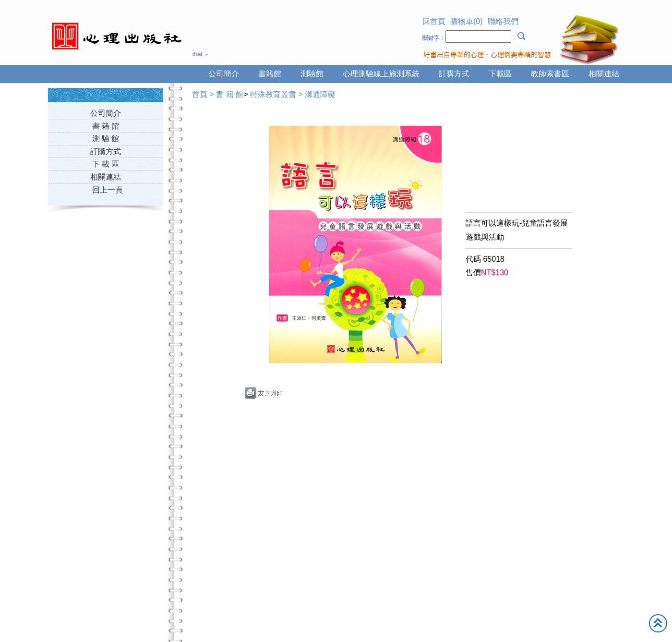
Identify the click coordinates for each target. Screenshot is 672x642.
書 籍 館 (106, 126)
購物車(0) (467, 21)
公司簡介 (224, 74)
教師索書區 (550, 74)
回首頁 (434, 21)
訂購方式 (454, 74)
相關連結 (604, 74)
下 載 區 (106, 164)
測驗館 (312, 74)
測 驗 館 (106, 139)
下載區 (500, 74)
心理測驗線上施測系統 (381, 74)
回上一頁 (108, 190)
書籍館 (270, 74)
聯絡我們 (503, 21)
